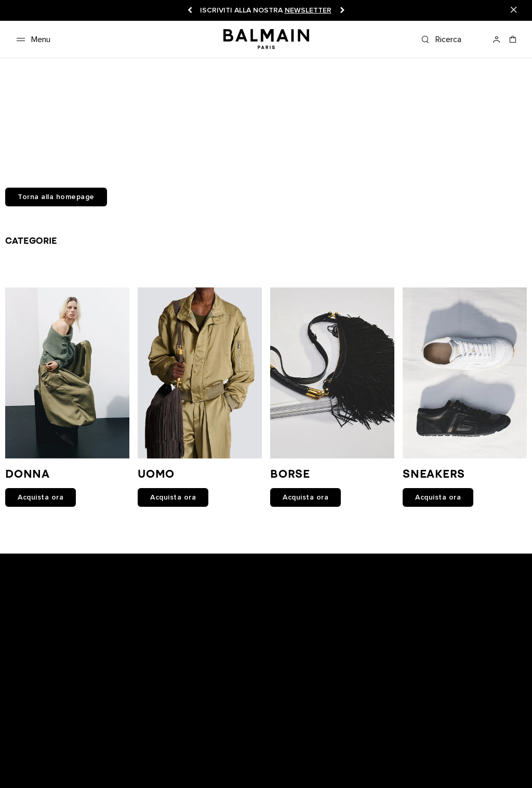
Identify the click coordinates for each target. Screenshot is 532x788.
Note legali (306, 730)
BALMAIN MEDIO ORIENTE (184, 741)
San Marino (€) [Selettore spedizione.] (428, 768)
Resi (173, 730)
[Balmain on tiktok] (312, 600)
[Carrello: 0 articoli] (513, 43)
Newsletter (30, 730)
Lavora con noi (255, 730)
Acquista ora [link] (41, 497)
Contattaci (493, 730)
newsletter (308, 10)
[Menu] (31, 40)
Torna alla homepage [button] (56, 197)
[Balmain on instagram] (267, 600)
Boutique (70, 730)
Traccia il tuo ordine (125, 730)
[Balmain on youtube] (243, 600)
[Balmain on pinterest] (334, 600)
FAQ (19, 741)
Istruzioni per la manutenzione (83, 741)
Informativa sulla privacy (371, 730)
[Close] (514, 10)
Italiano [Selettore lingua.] (508, 768)
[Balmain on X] (290, 600)
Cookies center (443, 730)
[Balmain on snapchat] (200, 600)
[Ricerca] (453, 40)
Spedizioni (205, 730)
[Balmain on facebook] (221, 600)
